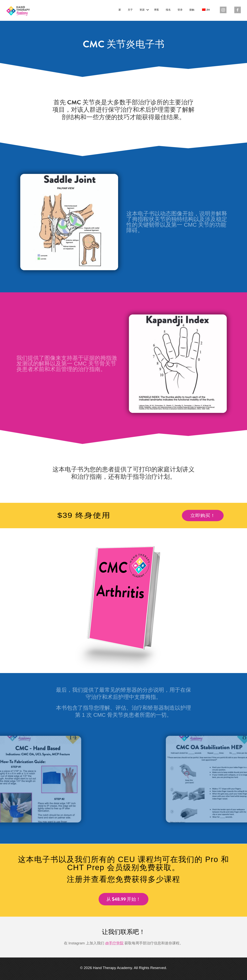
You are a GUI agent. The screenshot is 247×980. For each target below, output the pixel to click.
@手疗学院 (114, 943)
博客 (156, 10)
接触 (192, 10)
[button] (148, 10)
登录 (180, 10)
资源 (142, 10)
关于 (130, 10)
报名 (168, 10)
